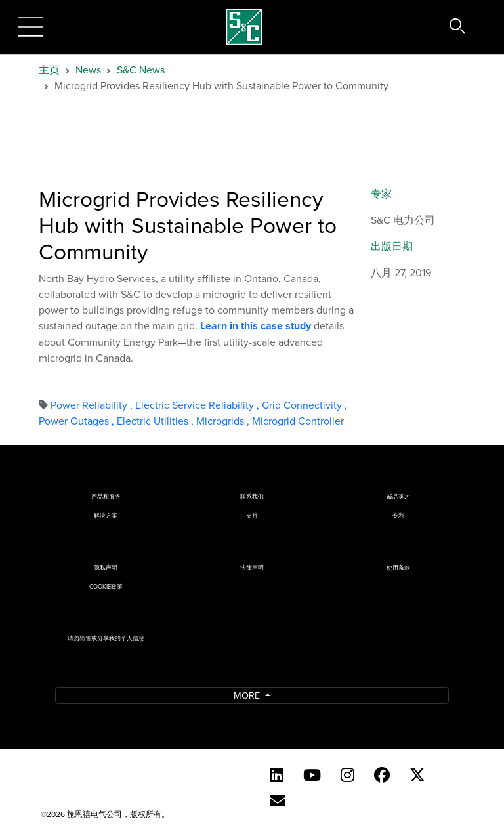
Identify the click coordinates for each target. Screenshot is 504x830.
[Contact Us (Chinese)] (278, 800)
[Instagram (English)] (347, 775)
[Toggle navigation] (31, 27)
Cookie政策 (106, 586)
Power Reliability (93, 405)
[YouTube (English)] (312, 775)
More (248, 695)
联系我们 (252, 496)
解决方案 (106, 515)
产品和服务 (106, 496)
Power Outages (78, 421)
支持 (252, 515)
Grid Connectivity (304, 405)
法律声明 (252, 567)
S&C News (141, 70)
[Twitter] (417, 775)
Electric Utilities (157, 421)
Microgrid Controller (298, 421)
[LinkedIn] (277, 775)
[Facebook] (382, 775)
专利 (398, 515)
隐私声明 (106, 567)
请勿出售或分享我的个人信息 (106, 638)
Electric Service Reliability (199, 405)
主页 (49, 70)
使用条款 (398, 567)
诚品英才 (398, 496)
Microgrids (224, 421)
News (88, 70)
